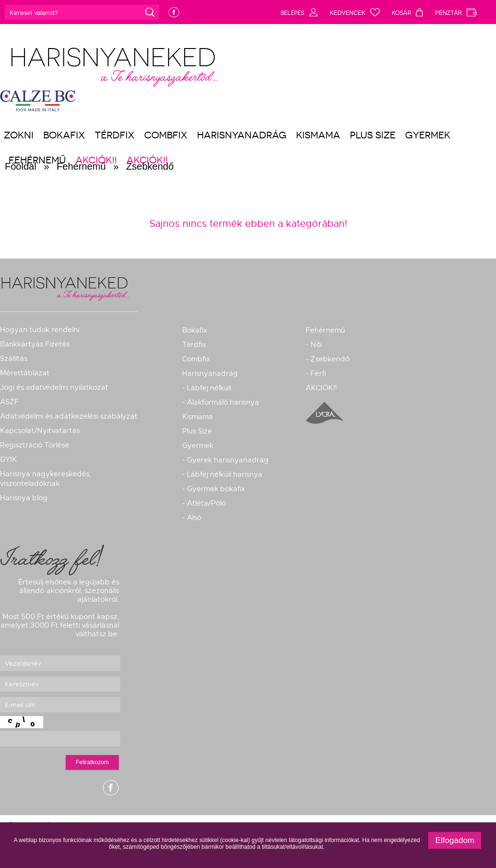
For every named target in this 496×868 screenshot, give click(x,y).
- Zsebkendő (328, 359)
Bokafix (64, 135)
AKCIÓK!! (321, 388)
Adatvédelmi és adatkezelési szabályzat (69, 416)
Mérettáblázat (25, 373)
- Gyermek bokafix (214, 489)
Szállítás (14, 359)
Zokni (19, 135)
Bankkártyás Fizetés (35, 344)
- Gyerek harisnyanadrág (225, 460)
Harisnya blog (24, 498)
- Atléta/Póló (204, 503)
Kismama (318, 135)
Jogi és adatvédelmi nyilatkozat (54, 387)
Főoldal (21, 166)
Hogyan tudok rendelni (40, 330)
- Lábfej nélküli (207, 388)
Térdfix (115, 135)
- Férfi (316, 373)
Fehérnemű (81, 166)
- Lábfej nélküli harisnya (222, 474)
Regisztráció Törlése (35, 445)
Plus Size (373, 135)
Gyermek (428, 135)
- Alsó (192, 518)
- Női (314, 345)
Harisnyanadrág (242, 135)
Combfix (166, 135)
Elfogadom (455, 840)
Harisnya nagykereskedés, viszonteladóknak (46, 479)
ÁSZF (9, 402)
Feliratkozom (93, 762)
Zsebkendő (150, 166)
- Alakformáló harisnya (221, 402)
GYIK (8, 459)
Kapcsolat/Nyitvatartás (40, 431)
